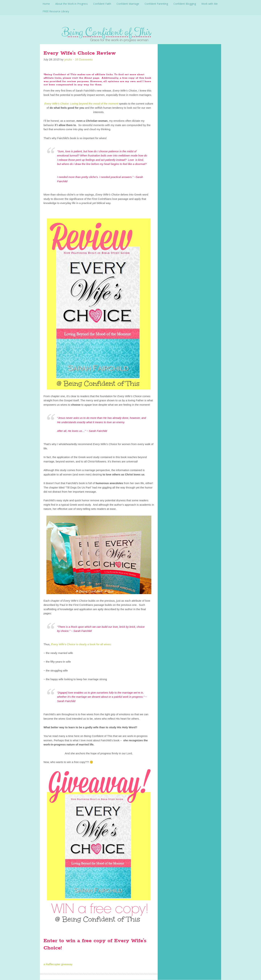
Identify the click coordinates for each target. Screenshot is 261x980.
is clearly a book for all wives (81, 644)
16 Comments (84, 59)
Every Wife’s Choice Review (80, 53)
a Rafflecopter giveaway (58, 964)
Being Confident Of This (130, 33)
